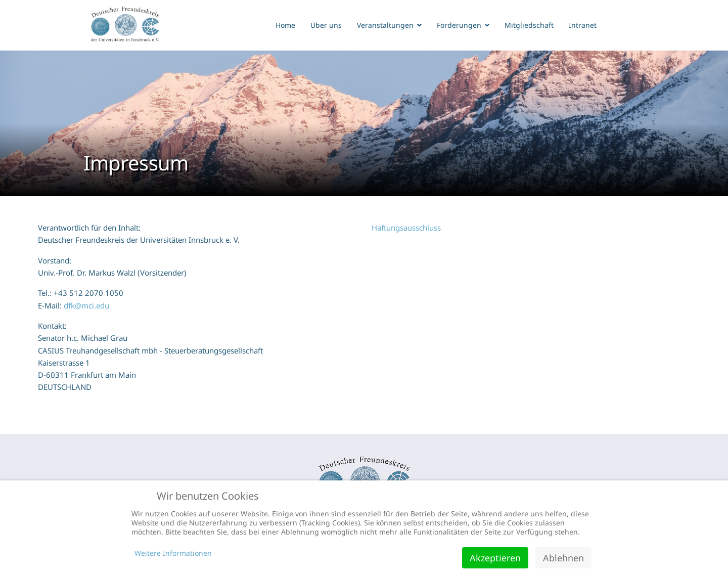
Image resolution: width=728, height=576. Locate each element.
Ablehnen (563, 558)
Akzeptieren (495, 558)
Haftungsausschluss (406, 228)
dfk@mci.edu (86, 305)
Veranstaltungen (385, 25)
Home (285, 25)
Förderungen (459, 25)
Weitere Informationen (173, 553)
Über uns (326, 25)
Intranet (583, 25)
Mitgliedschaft (529, 25)
